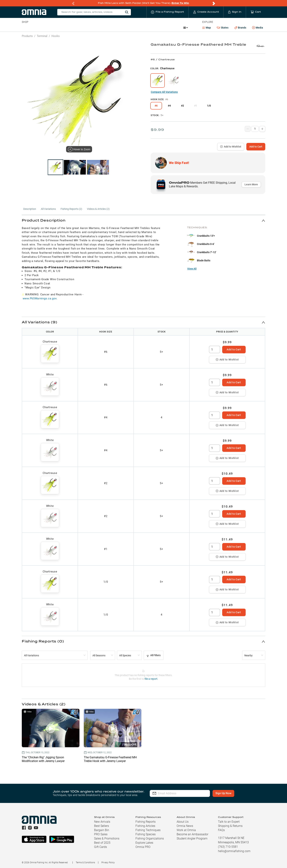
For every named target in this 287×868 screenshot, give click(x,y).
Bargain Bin (102, 830)
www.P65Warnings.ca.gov (40, 298)
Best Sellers (101, 826)
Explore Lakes (144, 843)
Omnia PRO (143, 847)
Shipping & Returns (230, 826)
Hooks (56, 36)
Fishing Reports (146, 822)
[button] (143, 221)
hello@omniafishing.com (234, 851)
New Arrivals (102, 822)
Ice (144, 28)
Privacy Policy (108, 863)
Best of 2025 (102, 843)
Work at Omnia (186, 830)
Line (36, 28)
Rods (48, 28)
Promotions (171, 28)
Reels (60, 28)
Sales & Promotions (107, 838)
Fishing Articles (145, 826)
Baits (25, 28)
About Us (183, 822)
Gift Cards (100, 847)
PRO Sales (101, 834)
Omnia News (185, 826)
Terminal (74, 28)
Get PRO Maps (128, 28)
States (223, 28)
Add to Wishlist (231, 147)
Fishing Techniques (148, 830)
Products (27, 36)
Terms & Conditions (85, 863)
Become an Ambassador (192, 834)
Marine (109, 28)
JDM (154, 28)
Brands (240, 28)
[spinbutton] (215, 349)
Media (258, 28)
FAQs (221, 830)
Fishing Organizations (150, 838)
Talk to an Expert (229, 822)
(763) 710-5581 (228, 847)
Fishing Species (146, 834)
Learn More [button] (251, 184)
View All (192, 269)
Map (207, 28)
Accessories (92, 28)
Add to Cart (256, 147)
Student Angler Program (192, 838)
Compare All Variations (164, 92)
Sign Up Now (226, 793)
